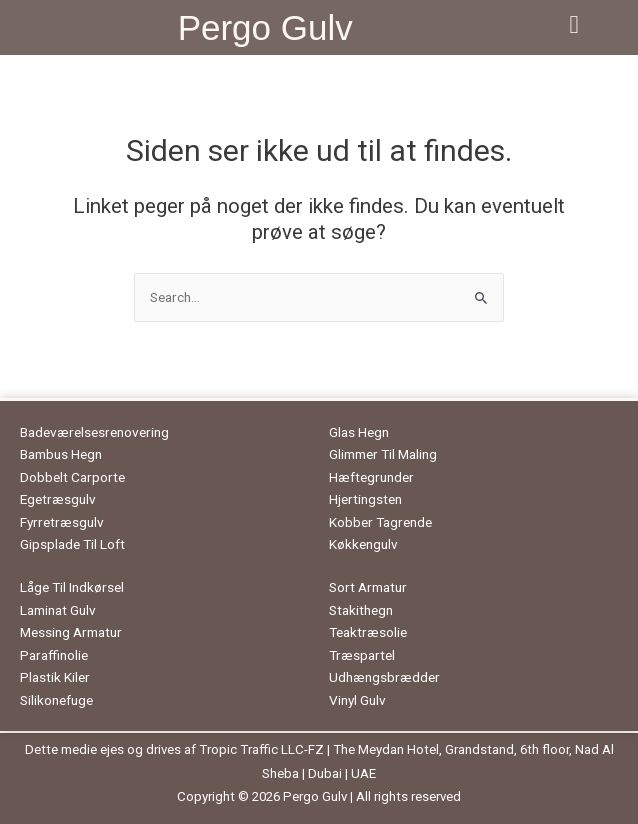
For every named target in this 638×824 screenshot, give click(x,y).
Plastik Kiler (55, 677)
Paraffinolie (54, 655)
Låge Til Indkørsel (72, 587)
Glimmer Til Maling (383, 454)
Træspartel (362, 655)
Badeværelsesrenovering (94, 432)
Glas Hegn (359, 432)
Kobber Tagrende (380, 522)
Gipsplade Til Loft (72, 544)
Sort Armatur (368, 587)
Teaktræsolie (368, 632)
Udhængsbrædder (384, 677)
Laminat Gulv (58, 610)
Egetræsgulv (58, 499)
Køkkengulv (363, 544)
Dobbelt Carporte (72, 477)
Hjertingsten (365, 499)
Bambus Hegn (61, 454)
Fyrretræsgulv (62, 522)
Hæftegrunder (371, 477)
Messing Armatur (71, 632)
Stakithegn (361, 610)
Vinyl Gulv (357, 700)
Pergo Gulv (265, 27)
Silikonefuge (56, 700)
